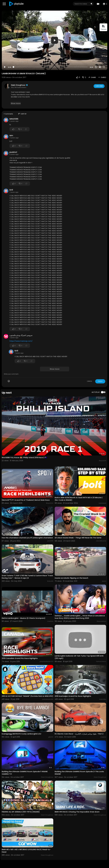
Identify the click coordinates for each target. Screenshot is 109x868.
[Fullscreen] (104, 67)
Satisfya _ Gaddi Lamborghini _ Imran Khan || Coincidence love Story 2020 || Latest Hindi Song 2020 (80, 617)
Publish (100, 381)
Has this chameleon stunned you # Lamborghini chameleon (27, 538)
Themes (103, 27)
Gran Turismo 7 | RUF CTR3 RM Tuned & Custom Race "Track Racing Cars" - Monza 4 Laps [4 (27, 577)
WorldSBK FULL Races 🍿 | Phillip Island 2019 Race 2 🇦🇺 (24, 458)
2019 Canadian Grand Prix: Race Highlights (20, 658)
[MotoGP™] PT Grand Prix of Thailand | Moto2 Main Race (26, 500)
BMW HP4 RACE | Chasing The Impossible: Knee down (77, 812)
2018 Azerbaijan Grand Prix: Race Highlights (73, 696)
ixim (11, 136)
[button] (105, 4)
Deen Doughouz (20, 85)
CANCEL (89, 381)
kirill (11, 190)
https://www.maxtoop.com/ (21, 341)
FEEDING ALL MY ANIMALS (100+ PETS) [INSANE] (21, 812)
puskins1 (13, 152)
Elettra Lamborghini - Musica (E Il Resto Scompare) (23, 618)
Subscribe (99, 86)
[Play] (5, 67)
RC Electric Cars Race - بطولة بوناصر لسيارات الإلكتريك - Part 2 (79, 734)
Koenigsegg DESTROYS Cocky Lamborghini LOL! (21, 734)
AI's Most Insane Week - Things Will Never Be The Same (78, 538)
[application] (54, 40)
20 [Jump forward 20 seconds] (96, 67)
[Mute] (100, 67)
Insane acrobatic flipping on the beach (71, 578)
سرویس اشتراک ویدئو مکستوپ (21, 335)
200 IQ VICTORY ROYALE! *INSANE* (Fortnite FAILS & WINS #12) (27, 696)
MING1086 (14, 119)
